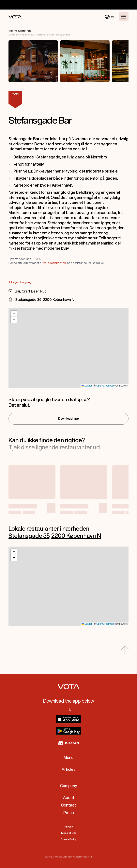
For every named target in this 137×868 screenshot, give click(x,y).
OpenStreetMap (105, 386)
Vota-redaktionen (55, 263)
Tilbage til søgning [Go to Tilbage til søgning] (20, 282)
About (69, 798)
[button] (14, 314)
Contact (68, 805)
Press (69, 813)
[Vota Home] (15, 17)
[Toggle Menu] (124, 17)
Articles (69, 769)
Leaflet (87, 386)
